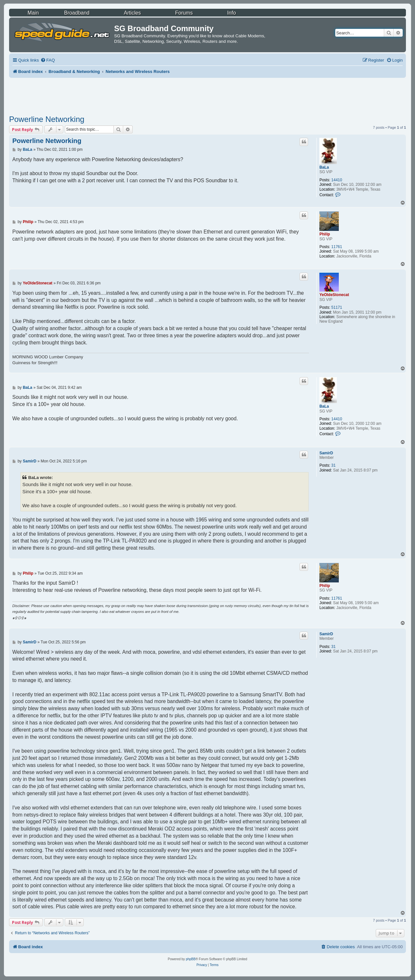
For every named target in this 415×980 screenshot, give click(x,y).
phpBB (191, 959)
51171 (337, 307)
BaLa (324, 167)
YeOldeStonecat (334, 295)
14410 (337, 180)
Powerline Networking (47, 119)
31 (333, 465)
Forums (184, 13)
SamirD (326, 453)
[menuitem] (48, 60)
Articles (132, 13)
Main (33, 13)
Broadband (77, 13)
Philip (325, 234)
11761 (337, 247)
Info (232, 13)
